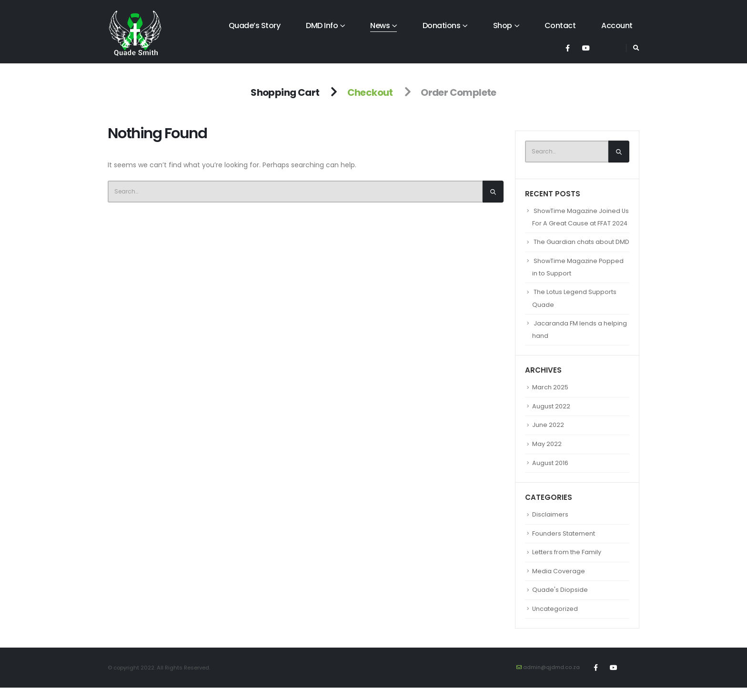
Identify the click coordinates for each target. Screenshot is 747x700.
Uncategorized (555, 621)
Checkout (370, 92)
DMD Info (322, 25)
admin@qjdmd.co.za (551, 680)
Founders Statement (564, 545)
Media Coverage (559, 583)
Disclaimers (550, 527)
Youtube (614, 680)
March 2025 (550, 400)
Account (617, 25)
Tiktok (631, 680)
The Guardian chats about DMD (581, 255)
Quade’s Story (255, 25)
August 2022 (551, 419)
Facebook (596, 680)
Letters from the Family (567, 564)
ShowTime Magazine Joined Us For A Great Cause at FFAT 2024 (577, 224)
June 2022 (548, 438)
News (380, 25)
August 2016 (550, 475)
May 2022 (547, 456)
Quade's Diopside (560, 602)
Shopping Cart (285, 92)
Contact (560, 25)
